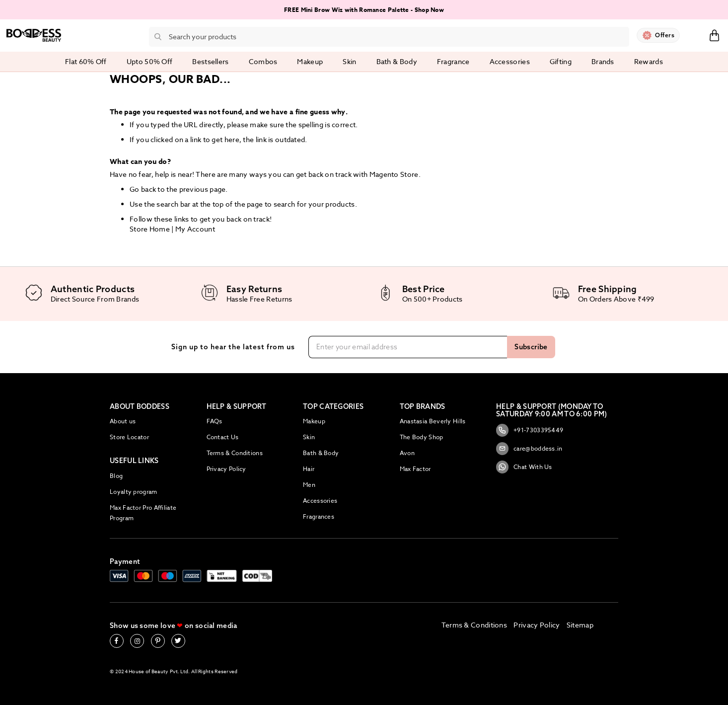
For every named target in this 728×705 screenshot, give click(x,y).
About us (123, 421)
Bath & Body (321, 453)
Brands (603, 61)
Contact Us (223, 437)
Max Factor (415, 469)
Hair (309, 469)
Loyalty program (134, 492)
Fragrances (319, 516)
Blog (116, 476)
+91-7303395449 (530, 430)
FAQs (215, 421)
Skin (309, 437)
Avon (407, 453)
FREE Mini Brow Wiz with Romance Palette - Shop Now (364, 10)
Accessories (320, 501)
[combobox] (389, 37)
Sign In (694, 35)
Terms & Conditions (235, 453)
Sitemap (580, 625)
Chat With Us (524, 467)
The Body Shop (422, 437)
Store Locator (129, 437)
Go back (143, 189)
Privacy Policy (226, 469)
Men (309, 485)
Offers (665, 35)
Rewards (649, 61)
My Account (195, 229)
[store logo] (34, 35)
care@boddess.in (529, 449)
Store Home (150, 229)
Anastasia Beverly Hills (433, 421)
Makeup (314, 421)
